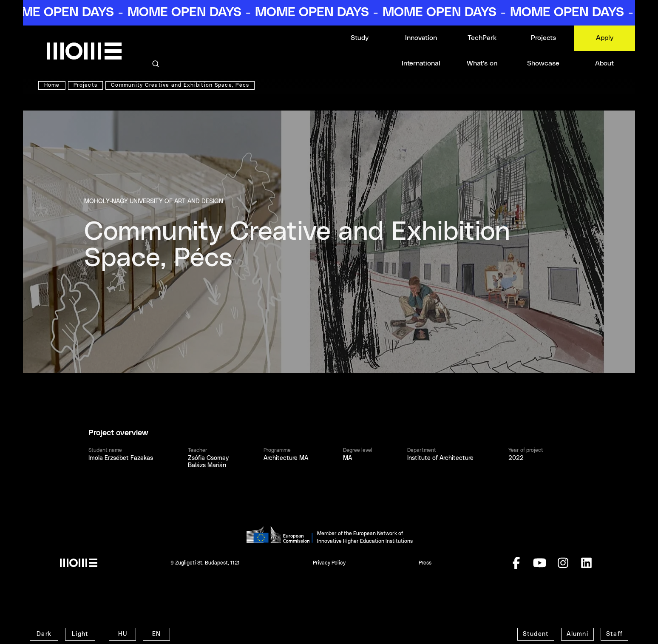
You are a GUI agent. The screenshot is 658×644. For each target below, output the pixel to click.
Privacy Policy (329, 563)
